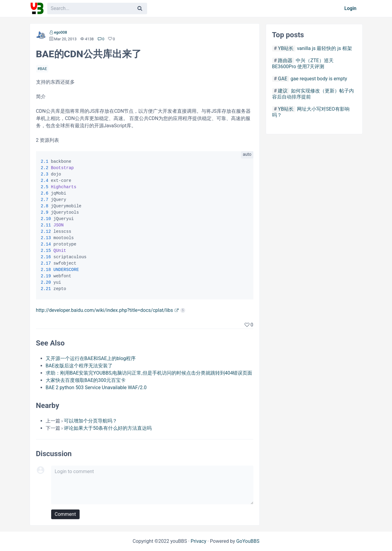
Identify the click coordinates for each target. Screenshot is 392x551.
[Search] (140, 8)
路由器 (285, 60)
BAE (43, 69)
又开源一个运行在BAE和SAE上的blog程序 (91, 358)
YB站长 (286, 48)
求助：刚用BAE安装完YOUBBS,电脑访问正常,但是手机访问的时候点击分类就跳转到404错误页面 (149, 373)
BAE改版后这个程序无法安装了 (79, 366)
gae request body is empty (319, 79)
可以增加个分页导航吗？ (91, 421)
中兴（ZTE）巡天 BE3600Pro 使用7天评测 (303, 63)
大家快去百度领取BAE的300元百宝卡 (86, 380)
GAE (282, 79)
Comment (65, 514)
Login (351, 8)
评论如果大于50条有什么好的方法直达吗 (108, 428)
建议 (283, 91)
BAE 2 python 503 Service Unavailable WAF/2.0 (96, 387)
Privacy (199, 541)
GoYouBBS (248, 541)
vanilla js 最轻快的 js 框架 (324, 48)
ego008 (60, 32)
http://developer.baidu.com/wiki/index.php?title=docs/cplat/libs (105, 310)
